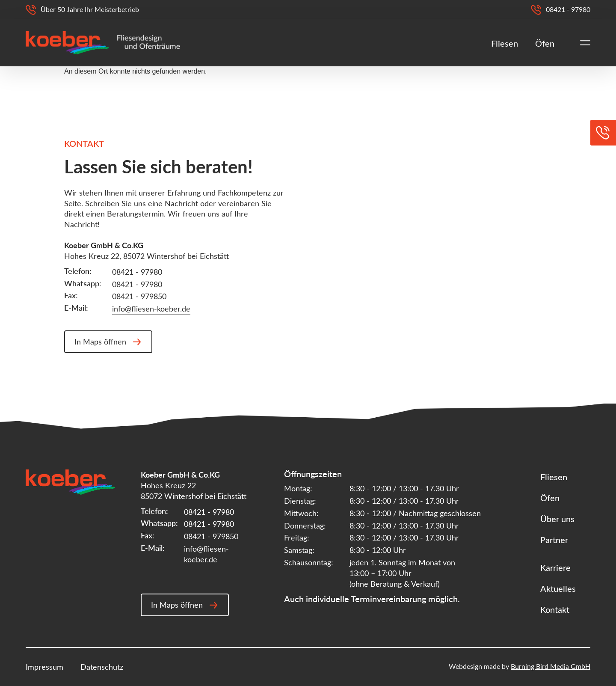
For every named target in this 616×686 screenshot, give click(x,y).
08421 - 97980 (137, 272)
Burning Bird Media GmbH (551, 666)
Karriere (555, 567)
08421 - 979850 (139, 296)
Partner (554, 539)
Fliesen (505, 43)
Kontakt (555, 609)
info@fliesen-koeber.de (151, 309)
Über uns (557, 518)
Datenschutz (102, 667)
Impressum (44, 667)
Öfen (545, 43)
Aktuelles (558, 588)
